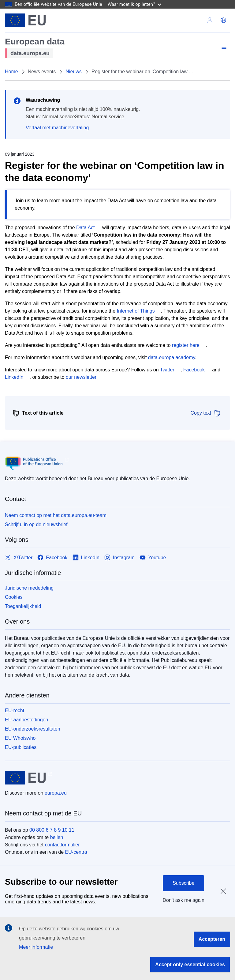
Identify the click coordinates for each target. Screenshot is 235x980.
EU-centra (76, 852)
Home (11, 72)
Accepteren (212, 939)
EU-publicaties (21, 747)
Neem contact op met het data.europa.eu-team (56, 515)
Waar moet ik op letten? (134, 4)
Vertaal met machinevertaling (57, 128)
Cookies (14, 597)
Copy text (206, 413)
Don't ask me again (184, 900)
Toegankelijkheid (23, 606)
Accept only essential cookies (190, 965)
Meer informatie (36, 947)
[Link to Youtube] (153, 558)
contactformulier (62, 845)
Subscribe (183, 883)
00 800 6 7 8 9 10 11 (52, 830)
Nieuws (73, 72)
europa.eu (56, 793)
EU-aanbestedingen (26, 720)
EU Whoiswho (20, 738)
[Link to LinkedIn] (86, 558)
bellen (57, 837)
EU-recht (15, 710)
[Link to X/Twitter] (19, 558)
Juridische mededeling (29, 588)
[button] (223, 20)
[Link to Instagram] (119, 558)
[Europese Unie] (25, 20)
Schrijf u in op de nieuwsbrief (36, 524)
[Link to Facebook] (52, 558)
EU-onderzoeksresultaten (33, 729)
